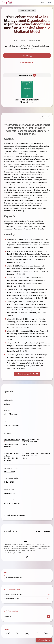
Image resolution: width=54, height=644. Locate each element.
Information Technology (23, 226)
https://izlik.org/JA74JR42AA (15, 515)
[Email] (46, 634)
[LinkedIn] (27, 634)
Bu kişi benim (35, 440)
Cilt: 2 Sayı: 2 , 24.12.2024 (15, 577)
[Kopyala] (27, 557)
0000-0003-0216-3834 (29, 442)
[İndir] (48, 616)
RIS (38, 531)
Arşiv (6, 573)
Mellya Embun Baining (13, 46)
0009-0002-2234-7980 (12, 444)
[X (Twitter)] (18, 634)
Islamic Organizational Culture (15, 221)
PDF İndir (27, 56)
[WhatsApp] (36, 634)
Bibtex (47, 531)
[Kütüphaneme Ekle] (27, 75)
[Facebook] (8, 634)
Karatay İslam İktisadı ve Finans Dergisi (27, 101)
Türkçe (43, 3)
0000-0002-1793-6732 (29, 456)
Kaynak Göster (27, 63)
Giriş (50, 3)
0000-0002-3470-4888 (12, 458)
